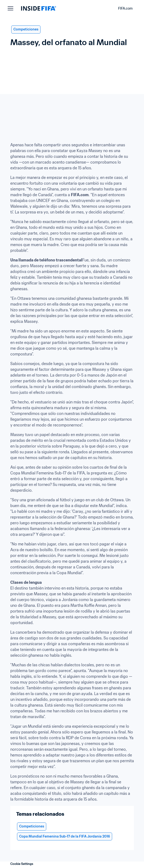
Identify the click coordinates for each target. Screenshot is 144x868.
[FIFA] (39, 8)
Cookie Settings (22, 864)
